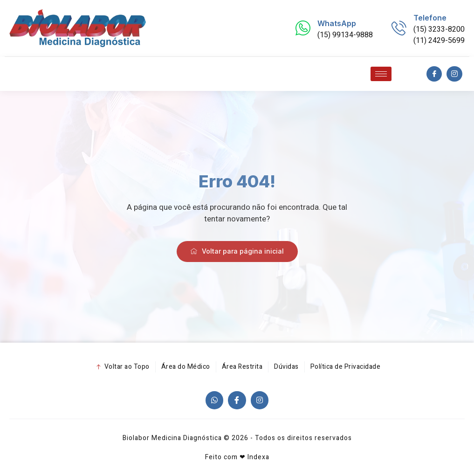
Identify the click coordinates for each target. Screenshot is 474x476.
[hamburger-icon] (381, 74)
